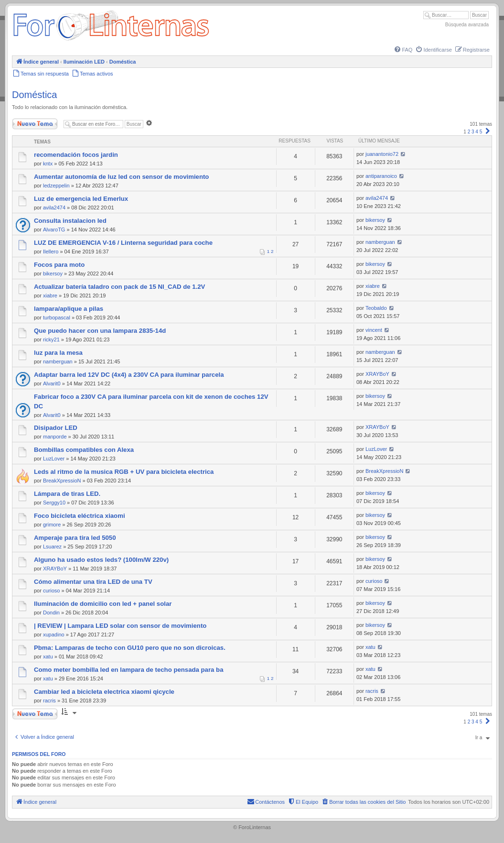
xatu (48, 657)
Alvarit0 (52, 383)
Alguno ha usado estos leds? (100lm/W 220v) (101, 560)
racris (49, 701)
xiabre (50, 296)
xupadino (54, 635)
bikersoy (375, 220)
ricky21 (51, 339)
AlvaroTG (54, 230)
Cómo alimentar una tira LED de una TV (93, 582)
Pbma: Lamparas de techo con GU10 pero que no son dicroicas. (130, 648)
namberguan (380, 242)
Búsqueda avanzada (467, 25)
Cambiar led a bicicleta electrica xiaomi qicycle (104, 692)
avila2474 (54, 208)
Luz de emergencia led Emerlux (81, 199)
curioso (51, 591)
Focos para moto (59, 265)
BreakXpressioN (62, 481)
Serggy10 (54, 503)
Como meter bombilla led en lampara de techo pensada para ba (129, 670)
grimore (52, 525)
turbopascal (57, 317)
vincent (374, 330)
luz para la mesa (58, 353)
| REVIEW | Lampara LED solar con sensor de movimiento (120, 626)
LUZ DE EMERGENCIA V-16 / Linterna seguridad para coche (123, 243)
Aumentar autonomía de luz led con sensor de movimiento (121, 177)
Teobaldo (376, 308)
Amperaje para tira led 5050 (75, 538)
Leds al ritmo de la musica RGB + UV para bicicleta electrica (124, 472)
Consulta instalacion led (70, 221)
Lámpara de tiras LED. (67, 494)
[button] (488, 132)
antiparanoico (381, 176)
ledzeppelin (56, 186)
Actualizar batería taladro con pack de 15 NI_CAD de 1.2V (119, 287)
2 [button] (469, 132)
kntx (48, 164)
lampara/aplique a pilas (69, 309)
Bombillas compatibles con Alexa (84, 450)
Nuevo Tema (35, 124)
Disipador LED (56, 428)
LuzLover (54, 459)
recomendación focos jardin (76, 155)
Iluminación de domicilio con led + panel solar (103, 604)
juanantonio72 (382, 154)
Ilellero (51, 252)
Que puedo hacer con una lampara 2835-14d (100, 331)
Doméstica (34, 95)
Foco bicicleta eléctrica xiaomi (80, 516)
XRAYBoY (377, 374)
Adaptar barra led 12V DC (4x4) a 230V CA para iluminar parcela (129, 375)
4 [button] (477, 132)
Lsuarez (52, 547)
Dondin (51, 613)
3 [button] (473, 132)
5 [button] (481, 132)
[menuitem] (403, 50)
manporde (55, 437)
